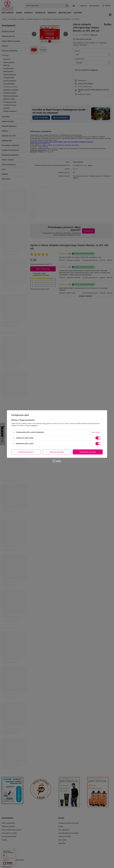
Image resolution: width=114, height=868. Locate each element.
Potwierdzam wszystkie (88, 452)
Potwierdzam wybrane (26, 452)
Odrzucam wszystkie (57, 452)
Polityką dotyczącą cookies (61, 423)
